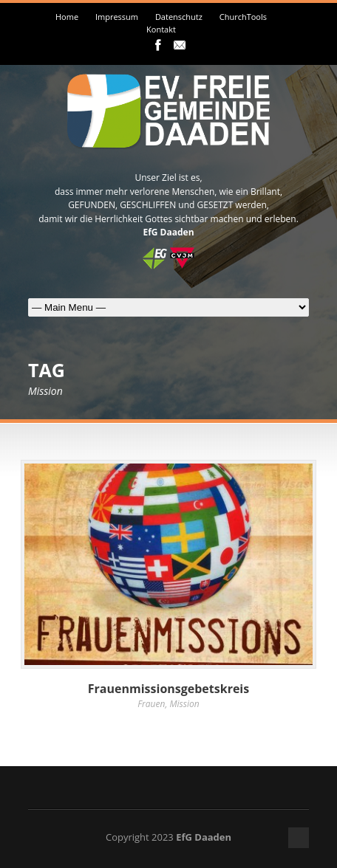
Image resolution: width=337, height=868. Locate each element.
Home (67, 17)
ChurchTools (243, 17)
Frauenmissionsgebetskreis (168, 689)
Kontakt (161, 29)
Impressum (117, 17)
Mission (185, 704)
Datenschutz (179, 17)
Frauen (151, 704)
